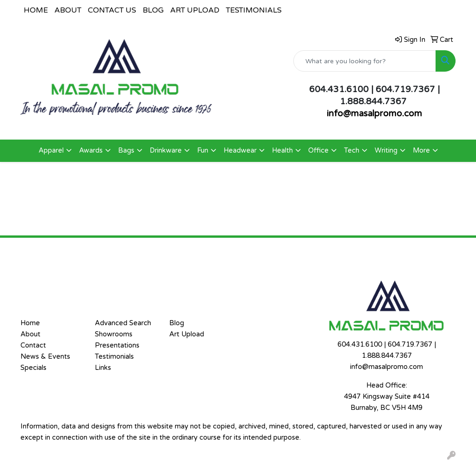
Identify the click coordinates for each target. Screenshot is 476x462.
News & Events (45, 357)
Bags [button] (126, 151)
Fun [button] (203, 151)
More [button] (421, 151)
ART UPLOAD (195, 10)
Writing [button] (386, 151)
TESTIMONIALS (254, 10)
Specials (33, 368)
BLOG (153, 10)
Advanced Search (123, 323)
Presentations (117, 345)
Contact (33, 345)
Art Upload (187, 334)
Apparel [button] (51, 151)
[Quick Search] (365, 61)
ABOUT (68, 10)
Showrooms (114, 334)
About (30, 334)
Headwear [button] (240, 151)
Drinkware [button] (166, 151)
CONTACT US (112, 10)
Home (30, 323)
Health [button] (282, 151)
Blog (177, 323)
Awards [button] (91, 151)
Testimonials (114, 357)
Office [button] (318, 151)
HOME (36, 10)
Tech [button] (352, 151)
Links (103, 368)
